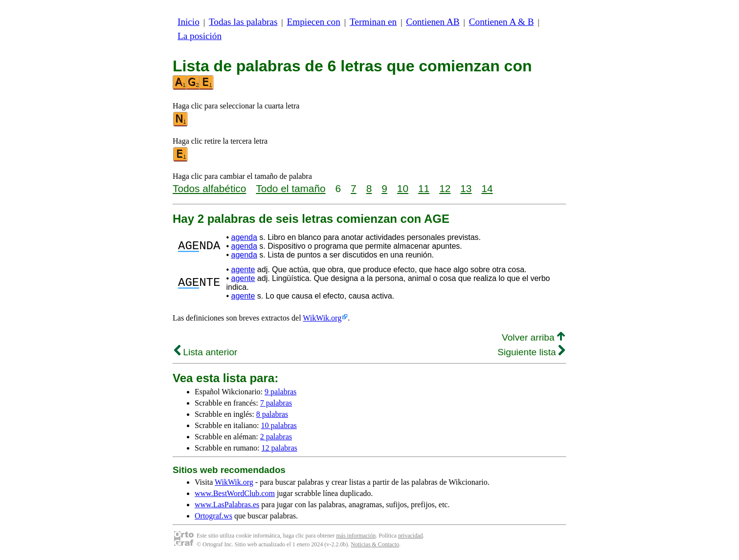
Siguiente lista (531, 352)
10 (403, 188)
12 (445, 188)
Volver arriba (533, 337)
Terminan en (373, 22)
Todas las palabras (243, 22)
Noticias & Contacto (375, 544)
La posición (200, 36)
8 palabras (272, 414)
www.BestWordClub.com (235, 493)
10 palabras (279, 425)
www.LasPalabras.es (227, 505)
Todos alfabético (209, 188)
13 (466, 188)
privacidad (411, 536)
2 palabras (276, 437)
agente (243, 269)
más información (356, 536)
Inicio (189, 22)
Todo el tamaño (291, 188)
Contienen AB (433, 22)
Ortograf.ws (213, 516)
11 (424, 188)
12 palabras (279, 448)
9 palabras (280, 392)
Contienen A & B (502, 22)
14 (487, 188)
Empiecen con (314, 22)
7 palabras (276, 403)
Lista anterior (206, 352)
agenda (244, 237)
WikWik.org (322, 318)
